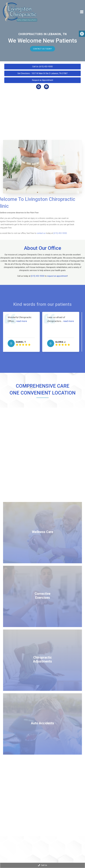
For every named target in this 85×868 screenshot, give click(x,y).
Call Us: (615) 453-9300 (42, 67)
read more (23, 321)
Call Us (42, 865)
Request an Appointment (42, 80)
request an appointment (57, 276)
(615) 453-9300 (38, 276)
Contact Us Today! (42, 49)
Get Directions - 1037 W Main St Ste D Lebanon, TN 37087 (42, 73)
